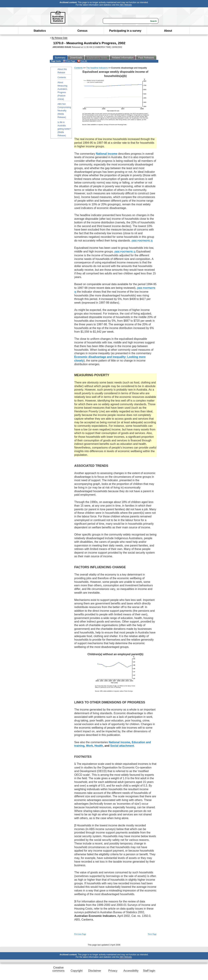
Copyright (77, 971)
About (168, 31)
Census (82, 31)
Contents (62, 77)
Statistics (40, 31)
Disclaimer (95, 971)
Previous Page (80, 934)
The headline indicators (97, 68)
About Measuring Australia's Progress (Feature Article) (63, 91)
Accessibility (131, 971)
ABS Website (126, 5)
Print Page (69, 61)
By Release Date (60, 38)
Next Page (152, 934)
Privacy (113, 971)
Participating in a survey (125, 31)
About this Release (62, 71)
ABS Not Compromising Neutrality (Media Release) (64, 111)
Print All (82, 61)
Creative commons (58, 969)
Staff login (149, 971)
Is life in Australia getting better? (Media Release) (64, 129)
